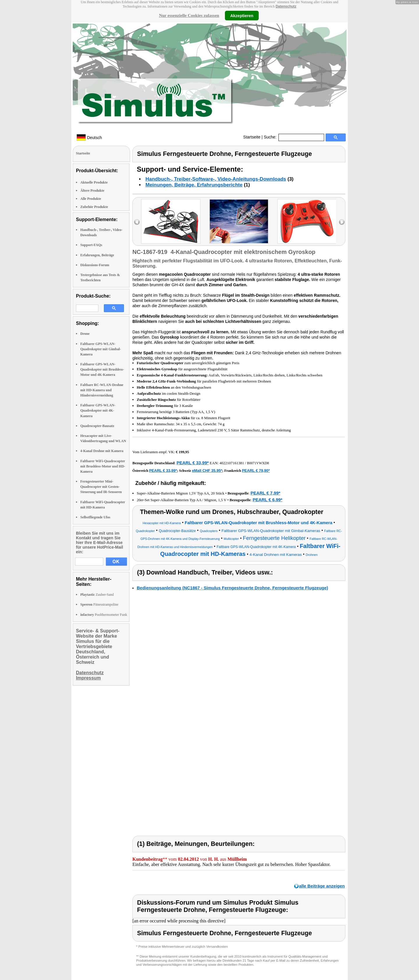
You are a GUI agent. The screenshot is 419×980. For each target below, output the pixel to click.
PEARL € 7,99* (265, 493)
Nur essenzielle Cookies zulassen (189, 15)
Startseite (252, 137)
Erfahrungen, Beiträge (97, 255)
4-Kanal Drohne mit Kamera (102, 451)
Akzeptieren (242, 15)
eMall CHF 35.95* (207, 471)
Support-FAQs (91, 245)
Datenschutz (286, 6)
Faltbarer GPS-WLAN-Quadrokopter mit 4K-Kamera (98, 410)
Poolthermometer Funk (104, 615)
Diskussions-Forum (95, 265)
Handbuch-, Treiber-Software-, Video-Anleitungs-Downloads (216, 179)
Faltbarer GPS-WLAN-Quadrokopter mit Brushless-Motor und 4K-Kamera (102, 369)
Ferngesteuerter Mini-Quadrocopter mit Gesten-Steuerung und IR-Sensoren (101, 487)
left (137, 222)
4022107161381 (232, 463)
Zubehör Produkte (94, 207)
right (342, 222)
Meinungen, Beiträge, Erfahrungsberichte (194, 185)
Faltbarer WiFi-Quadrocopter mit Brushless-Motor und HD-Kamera (103, 466)
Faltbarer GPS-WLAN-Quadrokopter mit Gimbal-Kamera (101, 349)
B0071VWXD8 (258, 463)
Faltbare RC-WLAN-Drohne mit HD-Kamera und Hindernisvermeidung (102, 390)
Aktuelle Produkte (94, 182)
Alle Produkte (91, 199)
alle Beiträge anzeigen (322, 886)
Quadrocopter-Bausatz (97, 426)
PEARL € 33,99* (193, 463)
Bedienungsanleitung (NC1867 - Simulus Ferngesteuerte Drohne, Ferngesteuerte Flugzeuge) (232, 588)
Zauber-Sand (97, 595)
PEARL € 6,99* (267, 500)
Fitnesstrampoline (99, 604)
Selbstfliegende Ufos (95, 517)
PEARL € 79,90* (256, 471)
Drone (85, 334)
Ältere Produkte (92, 191)
